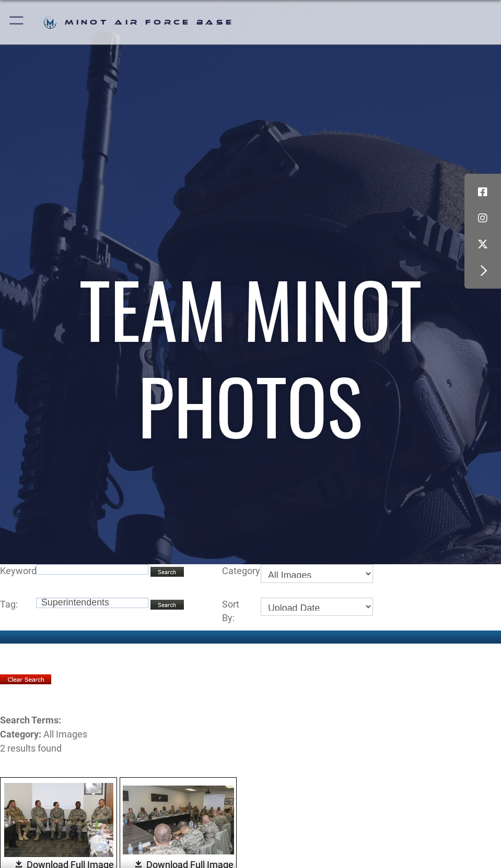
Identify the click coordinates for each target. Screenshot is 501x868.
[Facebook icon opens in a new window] (483, 192)
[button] (17, 22)
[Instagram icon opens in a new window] (483, 218)
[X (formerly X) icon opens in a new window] (483, 244)
